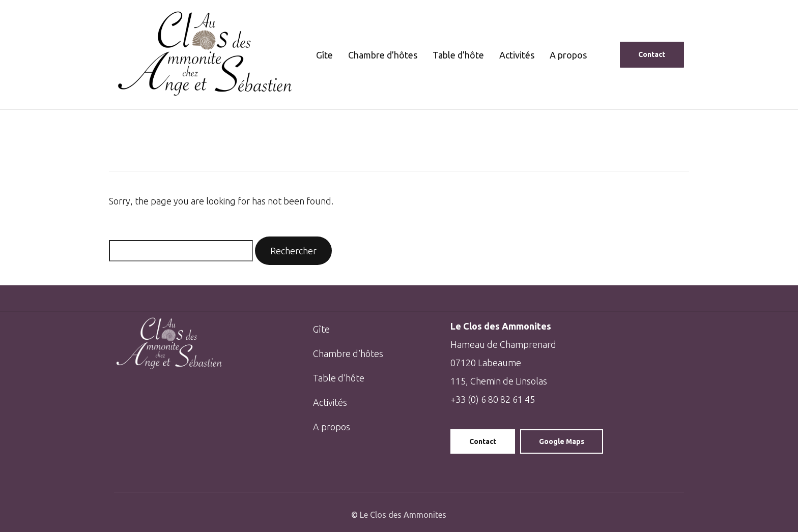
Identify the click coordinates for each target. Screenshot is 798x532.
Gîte (324, 55)
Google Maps (562, 441)
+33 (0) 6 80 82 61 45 (493, 399)
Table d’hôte (458, 55)
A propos (568, 55)
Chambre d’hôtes (383, 55)
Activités (517, 55)
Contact (483, 441)
